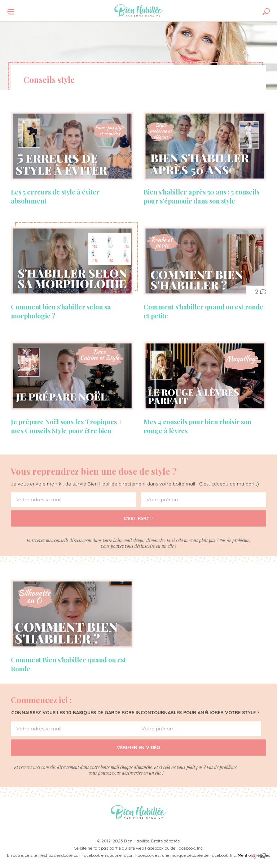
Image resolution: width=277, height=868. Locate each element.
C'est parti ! (138, 518)
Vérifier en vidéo (138, 748)
